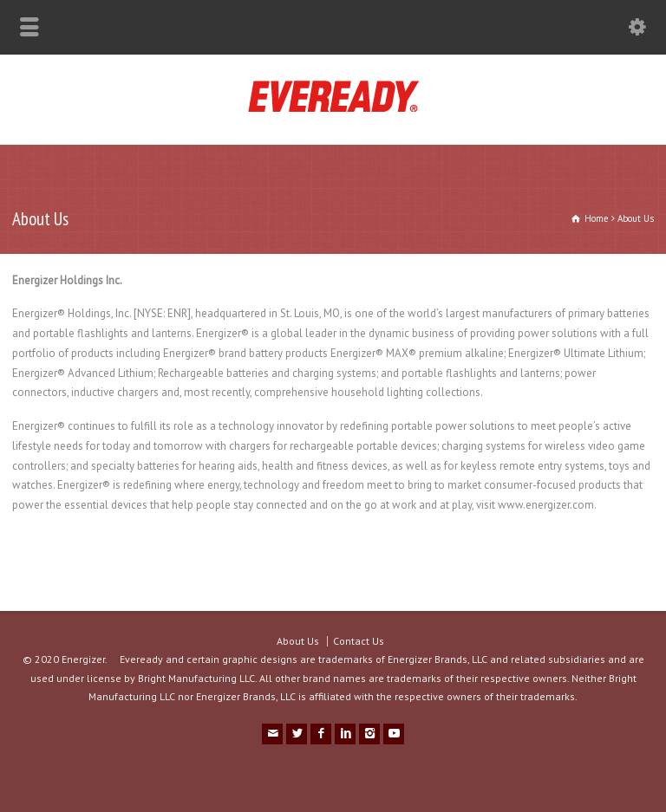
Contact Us (359, 641)
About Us (298, 641)
